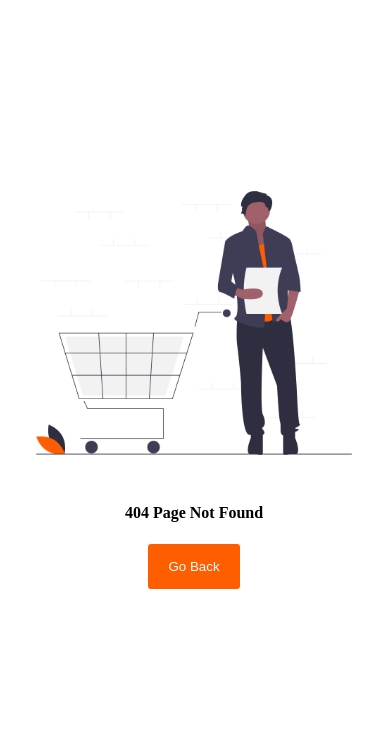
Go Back (193, 566)
